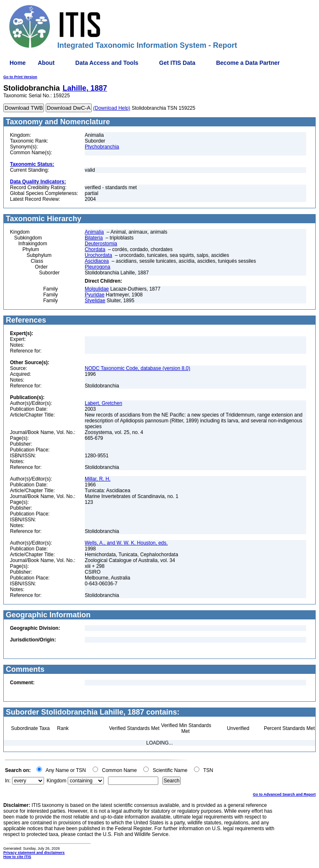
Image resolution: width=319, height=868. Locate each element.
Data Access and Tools (107, 63)
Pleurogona (97, 267)
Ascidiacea (97, 261)
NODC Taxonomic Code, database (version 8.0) (137, 368)
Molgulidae (97, 289)
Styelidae (95, 301)
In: (8, 781)
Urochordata (98, 255)
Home (18, 63)
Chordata (95, 249)
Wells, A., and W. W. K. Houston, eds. (126, 543)
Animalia (94, 232)
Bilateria (94, 238)
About (46, 63)
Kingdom (56, 781)
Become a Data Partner (248, 63)
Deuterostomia (101, 244)
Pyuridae (94, 295)
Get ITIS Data (177, 63)
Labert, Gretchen (103, 403)
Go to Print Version (20, 77)
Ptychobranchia (102, 147)
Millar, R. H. (98, 479)
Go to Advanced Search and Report (284, 794)
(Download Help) (112, 108)
